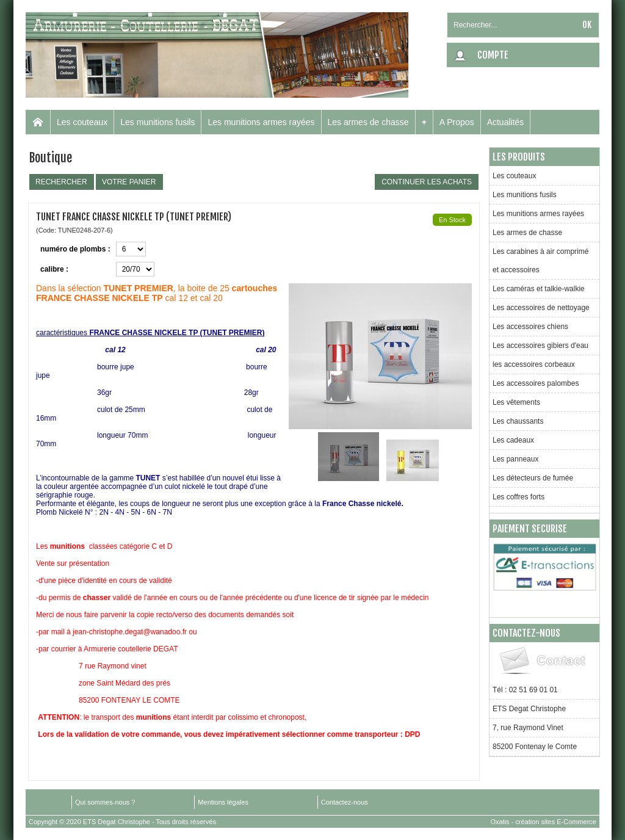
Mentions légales (223, 802)
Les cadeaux (513, 440)
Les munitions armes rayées (261, 122)
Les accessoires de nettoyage (541, 308)
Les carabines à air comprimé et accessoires (540, 261)
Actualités (506, 122)
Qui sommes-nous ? (105, 802)
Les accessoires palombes (536, 383)
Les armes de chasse (368, 122)
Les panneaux (515, 459)
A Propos (457, 122)
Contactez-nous (345, 802)
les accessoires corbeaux (534, 364)
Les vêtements (516, 402)
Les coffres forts (518, 497)
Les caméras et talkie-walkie (539, 289)
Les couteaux (82, 122)
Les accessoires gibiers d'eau (540, 346)
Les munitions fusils (157, 122)
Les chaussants (518, 421)
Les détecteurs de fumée (533, 478)
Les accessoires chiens (530, 327)
